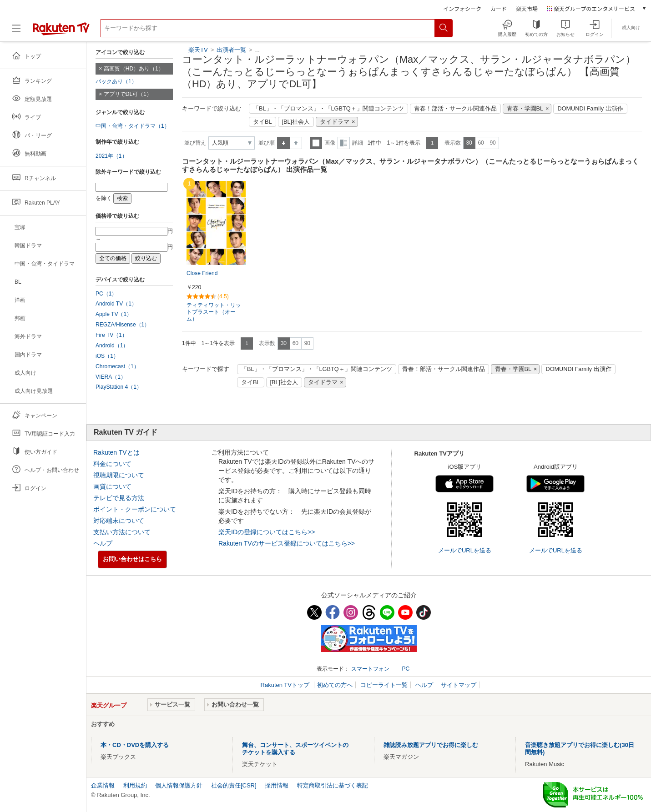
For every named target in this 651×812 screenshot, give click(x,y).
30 (469, 143)
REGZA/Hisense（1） (123, 325)
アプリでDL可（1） (128, 94)
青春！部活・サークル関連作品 (455, 109)
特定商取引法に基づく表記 (333, 785)
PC (406, 669)
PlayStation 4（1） (119, 387)
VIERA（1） (111, 377)
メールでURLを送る (465, 550)
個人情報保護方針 (179, 785)
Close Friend (202, 273)
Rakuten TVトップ (286, 685)
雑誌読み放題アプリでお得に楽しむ (431, 745)
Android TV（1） (116, 304)
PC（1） (106, 294)
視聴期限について (119, 475)
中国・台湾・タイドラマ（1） (133, 126)
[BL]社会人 (296, 122)
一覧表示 (316, 143)
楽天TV (198, 50)
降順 (296, 143)
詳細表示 (344, 143)
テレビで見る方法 (119, 498)
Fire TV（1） (111, 335)
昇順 (283, 143)
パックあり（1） (116, 81)
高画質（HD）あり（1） (134, 69)
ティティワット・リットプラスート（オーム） (214, 312)
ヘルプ (103, 543)
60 (481, 143)
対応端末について (119, 521)
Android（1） (112, 346)
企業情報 (103, 785)
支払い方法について (122, 532)
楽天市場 (527, 8)
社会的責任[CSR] (234, 785)
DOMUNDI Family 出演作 (590, 109)
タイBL (262, 122)
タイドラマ (335, 122)
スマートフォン (370, 669)
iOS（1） (107, 356)
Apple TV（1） (114, 314)
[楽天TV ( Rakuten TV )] (61, 32)
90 (492, 143)
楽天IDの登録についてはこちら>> (267, 532)
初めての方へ (335, 685)
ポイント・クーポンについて (135, 509)
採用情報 (277, 785)
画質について (112, 486)
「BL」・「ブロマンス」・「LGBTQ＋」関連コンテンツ (328, 109)
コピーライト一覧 (384, 685)
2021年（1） (111, 156)
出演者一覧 (231, 50)
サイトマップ (459, 685)
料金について (112, 464)
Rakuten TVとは (116, 452)
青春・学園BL (525, 109)
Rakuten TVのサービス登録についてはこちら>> (287, 543)
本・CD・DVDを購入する (135, 745)
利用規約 (135, 785)
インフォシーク (462, 8)
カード (499, 8)
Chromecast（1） (117, 366)
